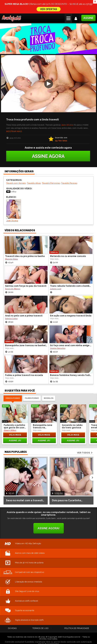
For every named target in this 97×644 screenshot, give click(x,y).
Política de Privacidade (77, 618)
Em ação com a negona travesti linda (71, 306)
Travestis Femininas (51, 173)
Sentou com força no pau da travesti (26, 276)
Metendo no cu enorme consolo (68, 246)
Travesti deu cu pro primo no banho (25, 246)
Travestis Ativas (34, 173)
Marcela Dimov (11, 249)
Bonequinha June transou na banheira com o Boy (26, 336)
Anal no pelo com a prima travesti (24, 306)
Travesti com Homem (16, 173)
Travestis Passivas (69, 173)
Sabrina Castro (11, 309)
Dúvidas (12, 618)
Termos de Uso (40, 618)
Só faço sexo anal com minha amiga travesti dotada (71, 336)
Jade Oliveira (67, 115)
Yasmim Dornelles (58, 338)
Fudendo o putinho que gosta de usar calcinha (14, 416)
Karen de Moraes (13, 279)
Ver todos (83, 443)
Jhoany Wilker (10, 420)
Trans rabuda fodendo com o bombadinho (71, 276)
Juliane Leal (56, 279)
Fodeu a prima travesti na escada (24, 365)
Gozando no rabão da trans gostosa (72, 416)
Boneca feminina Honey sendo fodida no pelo (71, 365)
